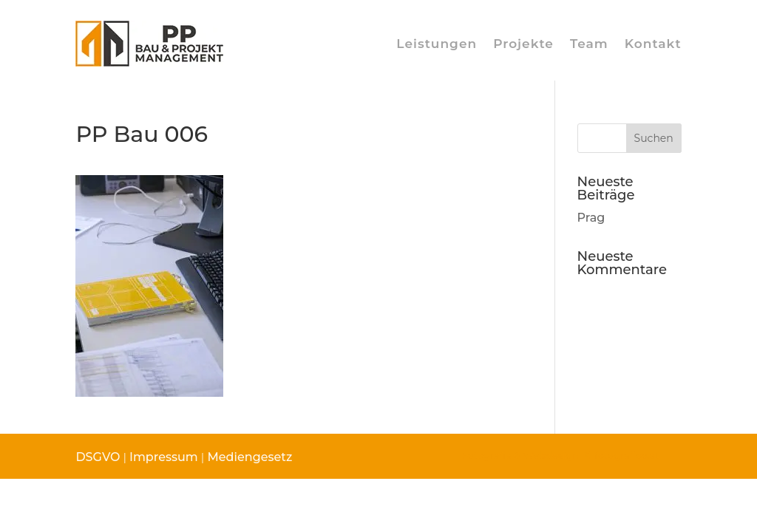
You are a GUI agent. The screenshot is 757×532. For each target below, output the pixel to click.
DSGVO (98, 457)
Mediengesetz (248, 457)
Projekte (523, 44)
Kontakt (653, 44)
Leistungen (437, 44)
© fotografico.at (621, 455)
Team (589, 44)
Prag (591, 218)
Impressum (164, 457)
